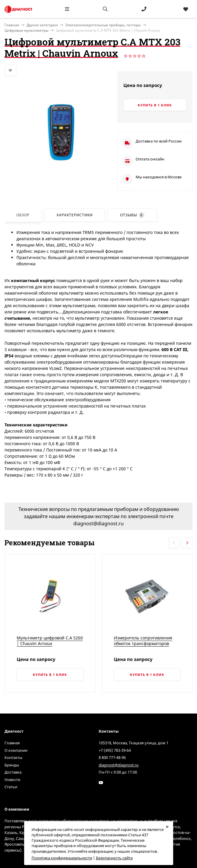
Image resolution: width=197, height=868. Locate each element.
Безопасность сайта (114, 858)
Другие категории (42, 25)
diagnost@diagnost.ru (119, 765)
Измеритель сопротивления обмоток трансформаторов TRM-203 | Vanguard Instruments (143, 647)
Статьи (11, 787)
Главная (12, 743)
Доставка (13, 772)
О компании (16, 750)
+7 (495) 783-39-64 (115, 750)
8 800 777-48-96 (112, 757)
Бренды (12, 765)
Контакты (13, 757)
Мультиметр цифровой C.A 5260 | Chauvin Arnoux (50, 641)
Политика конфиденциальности (62, 858)
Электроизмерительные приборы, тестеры (103, 25)
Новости (12, 780)
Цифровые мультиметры (26, 30)
